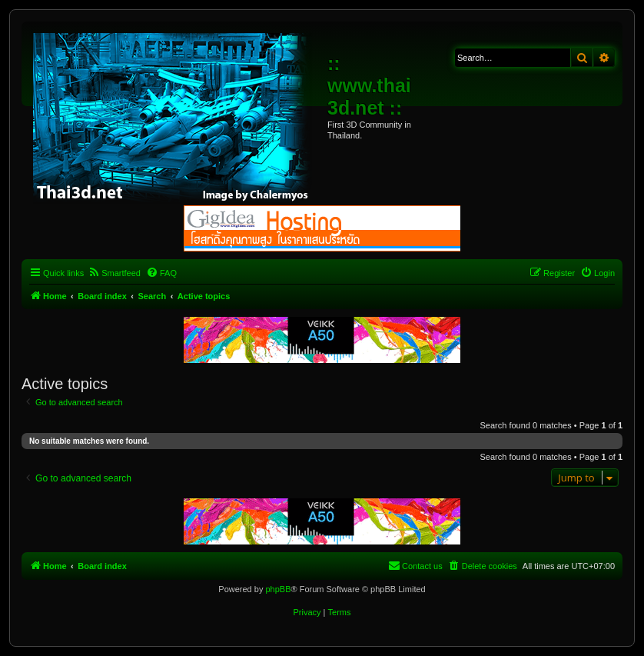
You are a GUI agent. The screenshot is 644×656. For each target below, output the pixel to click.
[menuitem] (114, 273)
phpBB (278, 589)
